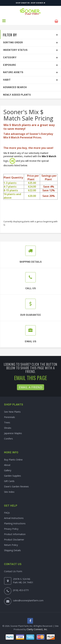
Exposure (10, 64)
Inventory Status (15, 49)
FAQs (7, 512)
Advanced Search (15, 87)
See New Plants (12, 411)
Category (10, 57)
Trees (7, 422)
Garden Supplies (13, 475)
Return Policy (11, 544)
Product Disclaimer (14, 539)
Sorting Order (13, 42)
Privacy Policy (11, 528)
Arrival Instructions (14, 517)
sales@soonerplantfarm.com (28, 600)
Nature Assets (13, 72)
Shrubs (8, 427)
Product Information (15, 534)
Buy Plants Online (13, 459)
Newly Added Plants (17, 94)
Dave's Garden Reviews (16, 486)
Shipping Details (12, 550)
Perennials (10, 416)
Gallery (8, 470)
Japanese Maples (13, 432)
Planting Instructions (15, 523)
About (7, 464)
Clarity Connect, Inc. (37, 629)
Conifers (8, 438)
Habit (7, 79)
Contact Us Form (13, 570)
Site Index (9, 491)
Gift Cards (9, 480)
